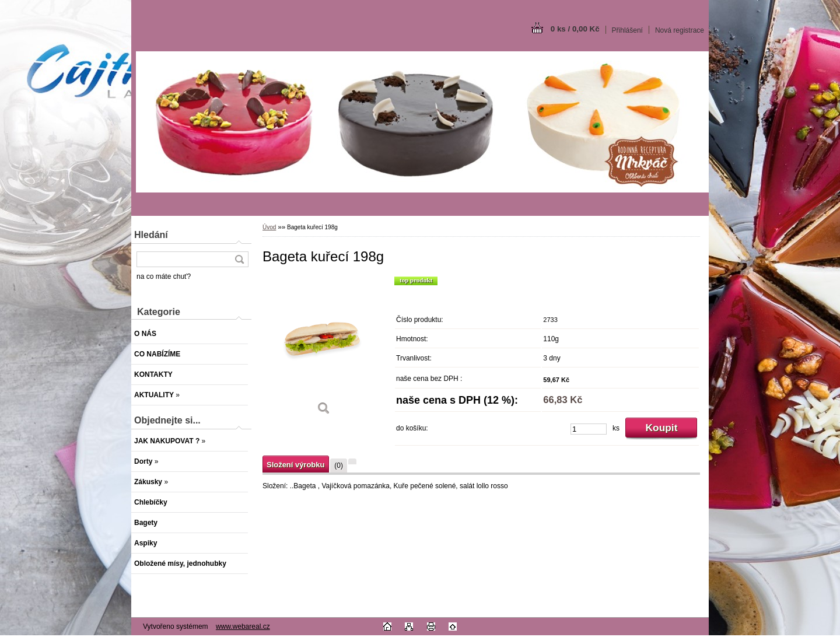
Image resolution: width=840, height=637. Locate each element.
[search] (239, 259)
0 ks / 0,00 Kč (575, 29)
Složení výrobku (295, 465)
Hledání (151, 235)
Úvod (269, 227)
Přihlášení (627, 30)
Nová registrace (680, 30)
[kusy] (589, 429)
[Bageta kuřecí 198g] (324, 350)
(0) (339, 466)
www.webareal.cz (243, 626)
